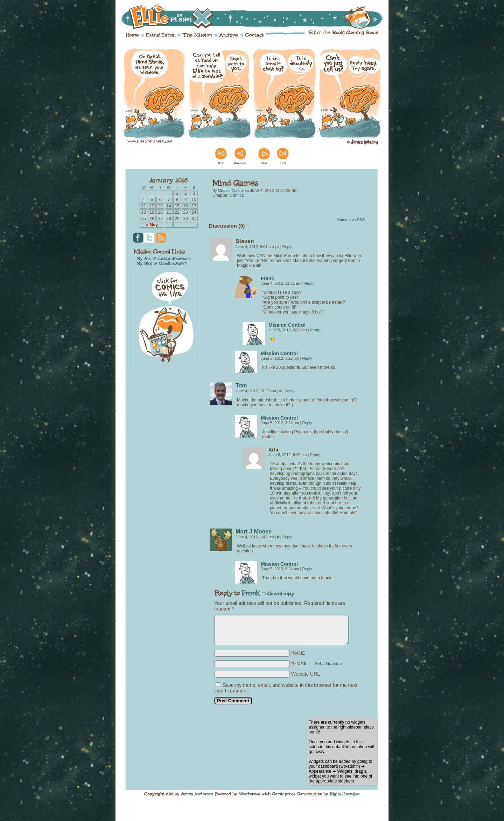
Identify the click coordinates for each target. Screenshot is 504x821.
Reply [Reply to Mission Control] (315, 330)
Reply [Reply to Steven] (287, 247)
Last (283, 163)
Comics (237, 195)
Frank (267, 278)
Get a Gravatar (328, 664)
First (221, 163)
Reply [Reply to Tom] (289, 391)
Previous (240, 163)
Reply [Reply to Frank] (309, 283)
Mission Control (230, 191)
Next (264, 163)
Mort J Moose (254, 532)
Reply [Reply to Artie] (315, 455)
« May (152, 225)
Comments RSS (351, 220)
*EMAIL (317, 663)
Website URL (306, 674)
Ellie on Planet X (257, 17)
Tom (241, 385)
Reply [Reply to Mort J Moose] (287, 537)
